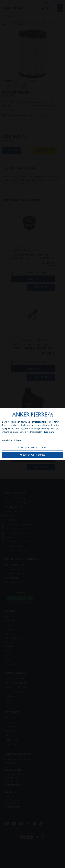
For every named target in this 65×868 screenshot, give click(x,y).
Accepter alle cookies (32, 455)
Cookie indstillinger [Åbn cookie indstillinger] (12, 440)
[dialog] (32, 434)
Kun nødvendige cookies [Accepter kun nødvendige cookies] (32, 448)
